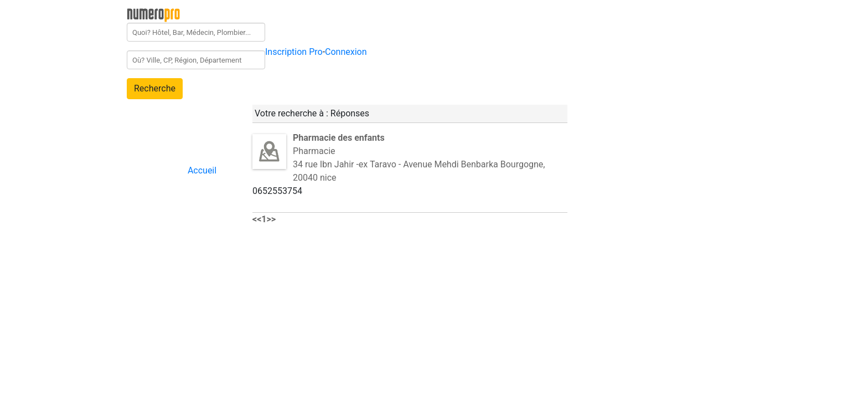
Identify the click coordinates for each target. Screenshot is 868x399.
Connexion (346, 52)
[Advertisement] (667, 168)
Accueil (202, 170)
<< (257, 219)
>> (272, 219)
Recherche (155, 88)
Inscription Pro (294, 52)
